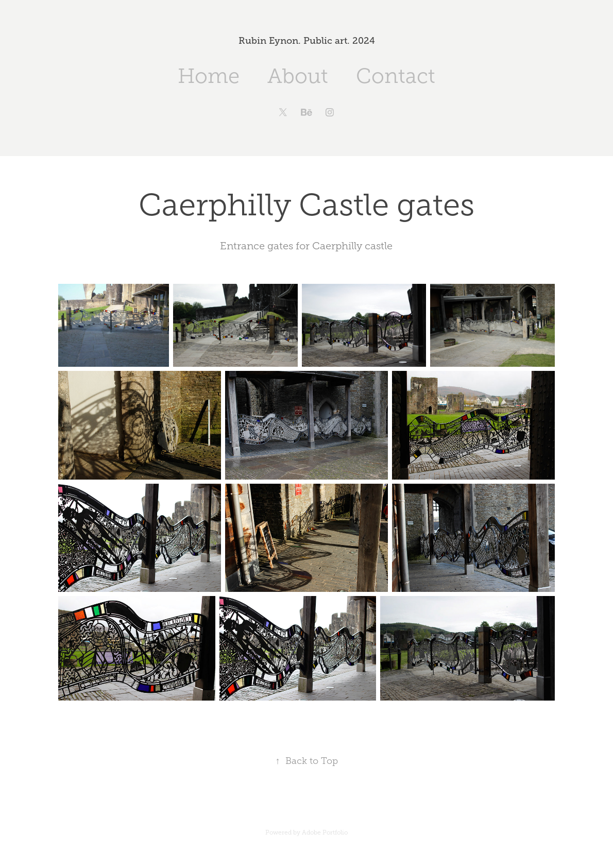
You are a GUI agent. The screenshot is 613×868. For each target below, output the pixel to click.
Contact (396, 76)
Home (209, 76)
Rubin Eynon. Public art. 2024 (307, 41)
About (298, 76)
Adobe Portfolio (325, 832)
